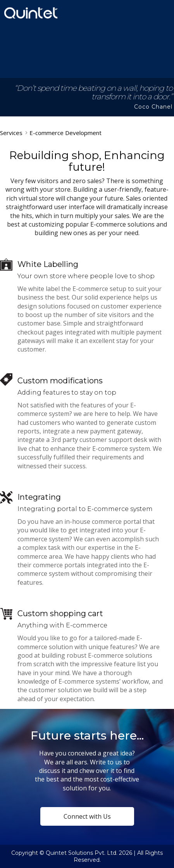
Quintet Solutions (31, 13)
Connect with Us (87, 816)
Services (11, 133)
